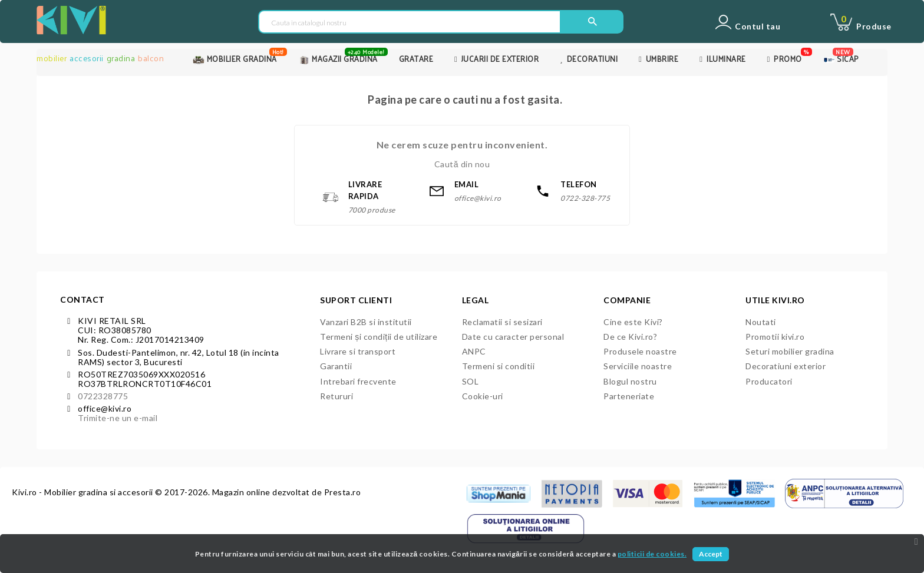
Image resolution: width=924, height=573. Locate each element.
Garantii (336, 366)
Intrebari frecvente (358, 381)
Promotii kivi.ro (775, 337)
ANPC (474, 351)
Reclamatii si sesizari (502, 322)
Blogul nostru (630, 381)
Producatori (769, 381)
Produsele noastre (640, 351)
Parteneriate (629, 396)
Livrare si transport (358, 351)
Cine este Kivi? (633, 322)
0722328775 (103, 396)
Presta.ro (343, 492)
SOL (471, 381)
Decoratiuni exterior (786, 366)
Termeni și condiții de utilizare (379, 337)
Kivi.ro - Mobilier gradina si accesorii (83, 492)
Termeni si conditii (499, 366)
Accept (711, 554)
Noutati (761, 322)
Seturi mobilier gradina (790, 351)
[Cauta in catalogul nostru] (410, 22)
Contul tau (758, 27)
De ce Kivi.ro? (630, 337)
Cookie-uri (483, 396)
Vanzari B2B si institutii (366, 322)
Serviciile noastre (638, 366)
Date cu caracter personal (513, 337)
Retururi (336, 396)
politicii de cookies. (652, 554)
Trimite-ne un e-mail (118, 418)
